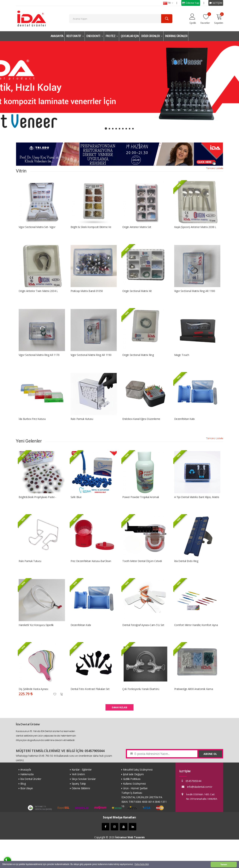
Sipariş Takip (79, 812)
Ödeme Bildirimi (81, 817)
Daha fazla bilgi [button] (142, 864)
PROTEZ (112, 36)
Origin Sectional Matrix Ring (138, 366)
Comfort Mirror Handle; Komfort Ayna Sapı (196, 650)
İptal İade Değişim (133, 803)
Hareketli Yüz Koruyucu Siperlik (36, 650)
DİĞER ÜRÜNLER (152, 36)
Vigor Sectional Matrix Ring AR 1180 (195, 298)
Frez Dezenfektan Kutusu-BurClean (91, 582)
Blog (23, 812)
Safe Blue (76, 515)
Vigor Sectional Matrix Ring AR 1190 (91, 366)
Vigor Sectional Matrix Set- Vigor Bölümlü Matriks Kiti (37, 231)
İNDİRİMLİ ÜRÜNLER (176, 36)
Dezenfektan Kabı (184, 433)
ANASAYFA (57, 36)
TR (168, 3)
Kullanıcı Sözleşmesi (134, 812)
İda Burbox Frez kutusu (32, 433)
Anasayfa (26, 798)
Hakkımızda (27, 803)
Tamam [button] (224, 864)
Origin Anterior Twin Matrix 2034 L (38, 298)
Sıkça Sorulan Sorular (84, 807)
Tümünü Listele (215, 170)
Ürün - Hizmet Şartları (135, 817)
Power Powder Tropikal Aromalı (141, 515)
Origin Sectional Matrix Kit (137, 298)
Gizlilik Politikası (132, 807)
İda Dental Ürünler (31, 807)
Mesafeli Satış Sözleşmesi (138, 798)
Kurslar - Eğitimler (82, 798)
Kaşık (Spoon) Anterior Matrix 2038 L (195, 231)
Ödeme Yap (191, 3)
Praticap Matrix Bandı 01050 (87, 298)
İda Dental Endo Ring (186, 582)
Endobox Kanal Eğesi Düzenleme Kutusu (141, 433)
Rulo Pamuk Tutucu (30, 582)
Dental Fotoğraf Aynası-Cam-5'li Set (143, 650)
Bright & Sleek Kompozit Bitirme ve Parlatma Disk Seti (91, 231)
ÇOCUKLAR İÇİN (130, 36)
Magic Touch (182, 366)
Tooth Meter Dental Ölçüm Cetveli (142, 582)
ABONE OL (210, 782)
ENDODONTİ (95, 36)
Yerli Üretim (78, 803)
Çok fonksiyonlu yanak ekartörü (141, 717)
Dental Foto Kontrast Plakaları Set (90, 717)
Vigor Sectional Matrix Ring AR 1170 (39, 366)
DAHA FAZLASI (119, 736)
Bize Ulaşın (27, 817)
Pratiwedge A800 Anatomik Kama (194, 717)
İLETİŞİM (216, 3)
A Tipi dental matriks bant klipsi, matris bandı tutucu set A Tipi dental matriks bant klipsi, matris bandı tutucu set (197, 515)
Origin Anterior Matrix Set (137, 231)
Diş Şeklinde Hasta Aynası (33, 717)
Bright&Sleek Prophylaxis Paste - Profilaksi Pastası (37, 515)
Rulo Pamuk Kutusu (82, 433)
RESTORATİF (75, 36)
